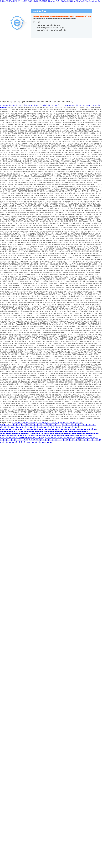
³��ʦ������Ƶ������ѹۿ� (77, 431)
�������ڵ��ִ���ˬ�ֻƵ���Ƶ (64, 436)
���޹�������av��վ (10, 438)
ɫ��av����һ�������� (32, 431)
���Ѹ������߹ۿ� (72, 440)
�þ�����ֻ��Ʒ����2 (34, 429)
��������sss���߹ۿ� (42, 442)
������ (85, 440)
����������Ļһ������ (57, 429)
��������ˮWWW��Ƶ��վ (12, 429)
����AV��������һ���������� (79, 425)
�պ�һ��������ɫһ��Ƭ (87, 438)
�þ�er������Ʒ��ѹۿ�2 (11, 427)
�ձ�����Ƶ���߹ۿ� (52, 425)
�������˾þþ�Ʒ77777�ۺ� (47, 423)
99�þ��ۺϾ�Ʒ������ (10, 425)
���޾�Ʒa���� (6, 433)
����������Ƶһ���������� (60, 438)
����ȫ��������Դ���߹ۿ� (83, 429)
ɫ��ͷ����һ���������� (37, 436)
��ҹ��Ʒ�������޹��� (32, 425)
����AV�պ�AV (85, 436)
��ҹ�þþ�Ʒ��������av (87, 433)
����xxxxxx (26, 442)
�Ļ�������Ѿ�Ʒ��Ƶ (54, 431)
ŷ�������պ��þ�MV (10, 431)
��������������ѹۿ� (71, 423)
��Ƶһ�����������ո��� (63, 433)
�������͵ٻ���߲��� (10, 442)
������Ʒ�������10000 (24, 423)
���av (47, 433)
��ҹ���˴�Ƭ (96, 440)
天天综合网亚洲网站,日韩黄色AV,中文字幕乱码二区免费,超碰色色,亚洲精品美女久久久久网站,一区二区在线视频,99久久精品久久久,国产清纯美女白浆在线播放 (50, 1)
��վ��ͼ (4, 107)
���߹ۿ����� (23, 440)
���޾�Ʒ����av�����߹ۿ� (12, 436)
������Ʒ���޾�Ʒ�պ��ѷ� (32, 438)
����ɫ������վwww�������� (37, 427)
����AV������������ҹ (66, 427)
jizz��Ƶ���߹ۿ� (36, 433)
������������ (21, 433)
